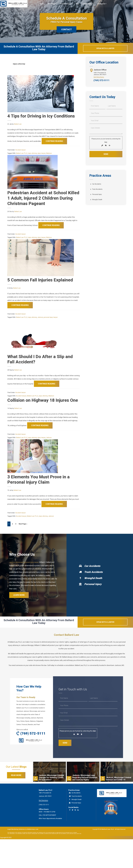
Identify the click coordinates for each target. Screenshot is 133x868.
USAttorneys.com (33, 835)
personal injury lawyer (51, 317)
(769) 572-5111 (102, 81)
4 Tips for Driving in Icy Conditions (42, 116)
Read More (16, 781)
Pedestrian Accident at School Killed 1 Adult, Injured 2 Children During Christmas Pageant (40, 198)
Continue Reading (54, 141)
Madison (49, 153)
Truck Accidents (97, 189)
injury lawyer (42, 153)
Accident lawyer (21, 150)
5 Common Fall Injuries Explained (41, 280)
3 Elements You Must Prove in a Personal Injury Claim (39, 485)
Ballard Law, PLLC (14, 4)
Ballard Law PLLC (22, 153)
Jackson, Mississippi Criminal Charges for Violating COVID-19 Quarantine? (51, 783)
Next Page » (23, 530)
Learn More (19, 601)
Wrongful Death (97, 200)
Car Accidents (97, 184)
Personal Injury (97, 195)
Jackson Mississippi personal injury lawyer (25, 567)
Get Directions (99, 77)
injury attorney (33, 153)
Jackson (40, 317)
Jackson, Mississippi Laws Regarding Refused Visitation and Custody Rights (85, 783)
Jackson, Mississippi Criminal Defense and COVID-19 (119, 785)
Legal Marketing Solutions (16, 835)
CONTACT (67, 29)
